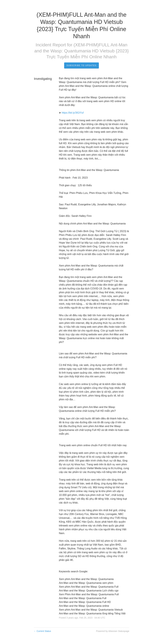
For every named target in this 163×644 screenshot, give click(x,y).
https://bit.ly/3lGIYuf (73, 113)
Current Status (42, 631)
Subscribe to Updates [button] (81, 65)
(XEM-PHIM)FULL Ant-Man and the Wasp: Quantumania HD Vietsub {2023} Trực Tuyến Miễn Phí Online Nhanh (81, 51)
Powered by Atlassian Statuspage (113, 631)
